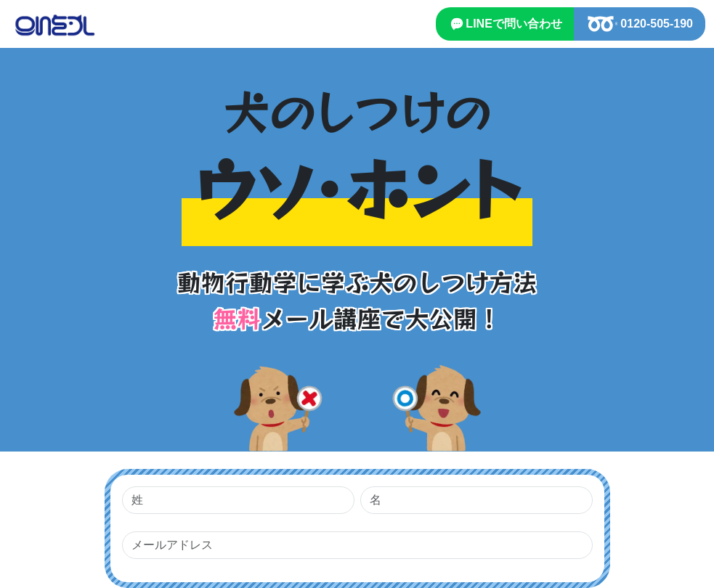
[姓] (238, 500)
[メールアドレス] (357, 545)
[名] (476, 500)
